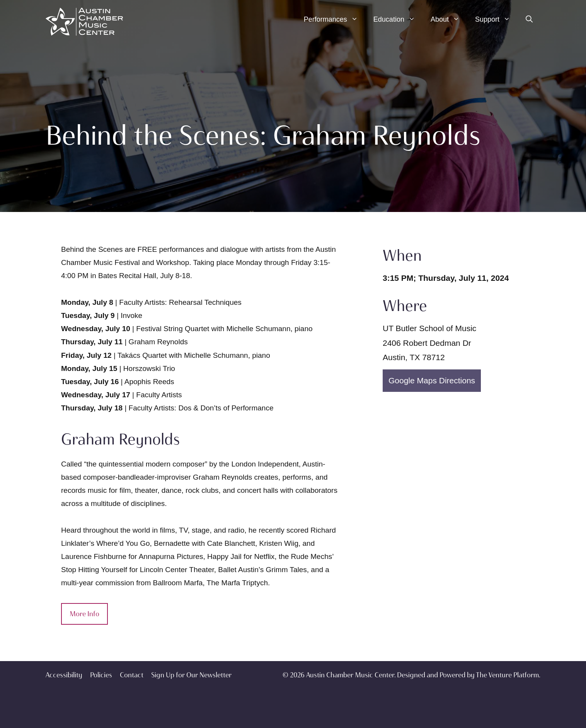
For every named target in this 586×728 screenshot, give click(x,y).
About (449, 19)
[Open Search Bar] (529, 19)
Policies (101, 675)
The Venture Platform (507, 675)
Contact (132, 675)
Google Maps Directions (432, 380)
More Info (84, 614)
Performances (335, 19)
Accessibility (64, 675)
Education (398, 19)
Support (497, 19)
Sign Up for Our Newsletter (191, 675)
